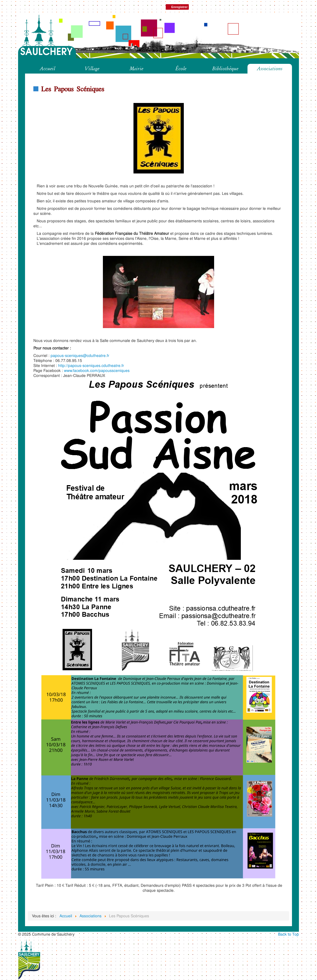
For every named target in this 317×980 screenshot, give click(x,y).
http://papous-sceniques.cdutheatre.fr (91, 365)
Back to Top (288, 934)
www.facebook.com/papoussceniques (97, 370)
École (181, 69)
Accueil (47, 69)
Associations (270, 69)
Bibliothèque (225, 69)
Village (92, 69)
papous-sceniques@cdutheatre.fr (80, 355)
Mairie (136, 69)
